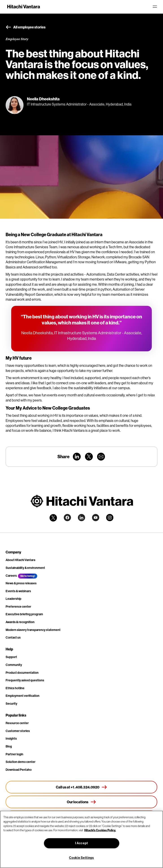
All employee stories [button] (26, 27)
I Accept (82, 843)
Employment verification (23, 696)
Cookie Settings (81, 858)
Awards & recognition (20, 622)
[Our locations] (81, 802)
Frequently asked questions (25, 680)
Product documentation (22, 673)
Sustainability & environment (25, 568)
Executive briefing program (24, 614)
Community (14, 665)
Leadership (13, 599)
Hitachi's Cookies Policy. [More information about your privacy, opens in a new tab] (100, 830)
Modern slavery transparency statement (33, 630)
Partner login (14, 754)
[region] (81, 839)
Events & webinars (18, 591)
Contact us (13, 637)
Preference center (18, 607)
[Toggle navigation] (155, 7)
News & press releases (21, 583)
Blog (9, 746)
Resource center (17, 723)
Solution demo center (21, 762)
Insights (11, 738)
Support (11, 657)
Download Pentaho (19, 770)
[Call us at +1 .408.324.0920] (81, 787)
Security (11, 704)
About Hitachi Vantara (20, 560)
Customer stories (18, 731)
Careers (11, 576)
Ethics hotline (15, 688)
